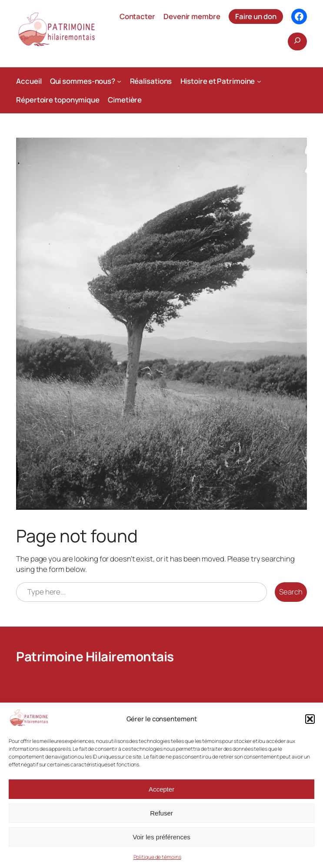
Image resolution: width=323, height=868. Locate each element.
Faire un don (256, 16)
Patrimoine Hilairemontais (95, 656)
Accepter (161, 789)
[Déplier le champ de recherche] (297, 41)
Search (291, 592)
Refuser (161, 813)
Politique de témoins (157, 857)
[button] (310, 719)
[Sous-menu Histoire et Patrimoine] (259, 81)
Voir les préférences (161, 837)
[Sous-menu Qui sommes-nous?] (119, 81)
